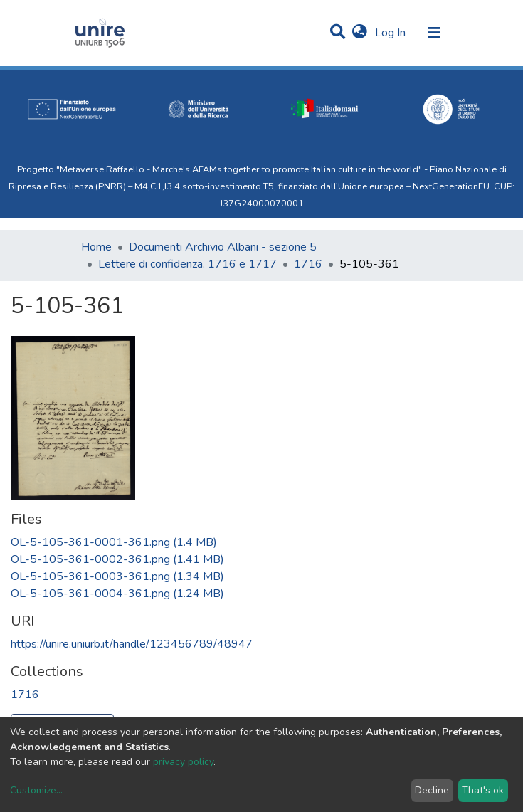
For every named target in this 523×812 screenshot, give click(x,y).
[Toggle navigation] (434, 33)
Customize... (36, 790)
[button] (360, 33)
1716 (308, 264)
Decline (432, 790)
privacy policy (183, 762)
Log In (392, 33)
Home (96, 247)
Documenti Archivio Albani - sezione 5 (223, 247)
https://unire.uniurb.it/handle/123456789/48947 (132, 644)
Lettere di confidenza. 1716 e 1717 (187, 264)
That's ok (483, 790)
